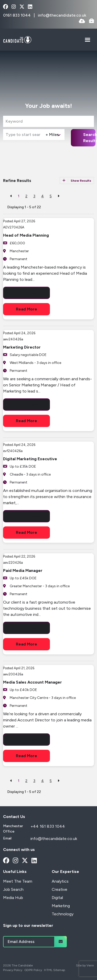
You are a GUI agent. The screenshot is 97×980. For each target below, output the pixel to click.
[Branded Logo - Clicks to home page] (17, 40)
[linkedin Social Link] (30, 7)
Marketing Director (22, 347)
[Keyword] (48, 121)
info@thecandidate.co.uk (62, 15)
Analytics (60, 881)
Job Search (13, 889)
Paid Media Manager (23, 570)
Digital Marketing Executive (30, 459)
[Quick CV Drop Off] (82, 21)
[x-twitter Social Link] (22, 7)
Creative (60, 889)
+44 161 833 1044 (48, 826)
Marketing (61, 906)
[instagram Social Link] (14, 7)
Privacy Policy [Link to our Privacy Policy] (13, 970)
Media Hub (13, 898)
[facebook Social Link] (6, 7)
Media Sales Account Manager (33, 682)
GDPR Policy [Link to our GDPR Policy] (33, 970)
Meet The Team (18, 881)
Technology (63, 914)
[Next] (58, 196)
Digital (57, 898)
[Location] (23, 135)
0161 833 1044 (17, 15)
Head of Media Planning (26, 235)
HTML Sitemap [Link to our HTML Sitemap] (55, 970)
